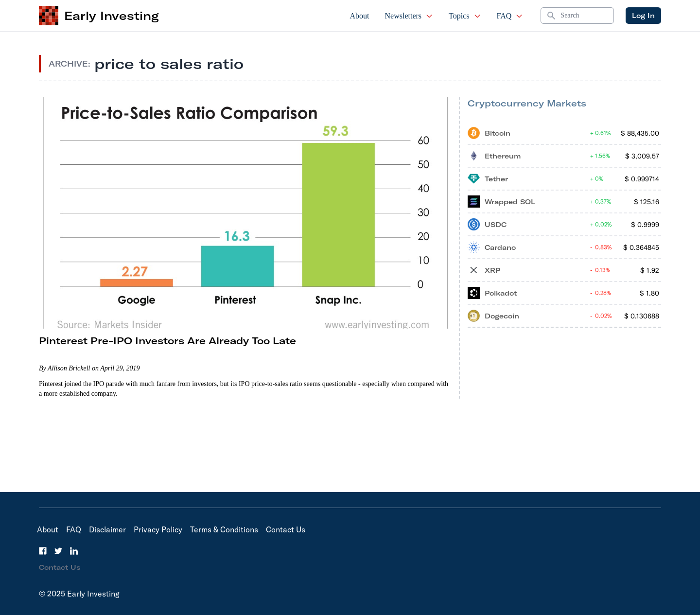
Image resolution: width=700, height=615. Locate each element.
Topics (465, 16)
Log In (643, 16)
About (360, 16)
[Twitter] (58, 551)
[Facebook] (43, 551)
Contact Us (286, 529)
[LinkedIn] (74, 551)
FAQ (510, 16)
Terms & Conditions (224, 529)
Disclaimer (107, 529)
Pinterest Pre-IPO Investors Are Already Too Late (167, 341)
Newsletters (409, 16)
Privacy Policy (158, 529)
